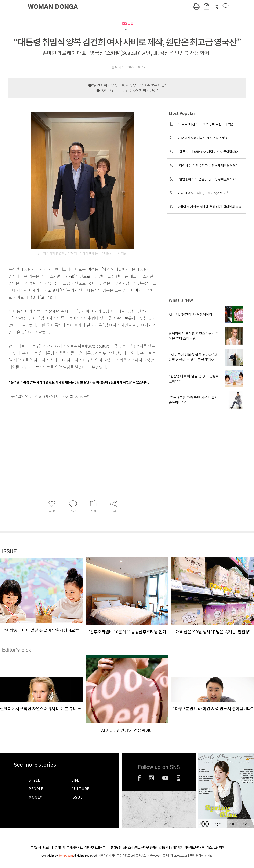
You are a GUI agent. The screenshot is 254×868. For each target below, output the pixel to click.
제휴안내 (165, 848)
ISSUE (127, 23)
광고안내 (48, 848)
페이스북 (139, 778)
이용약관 (177, 848)
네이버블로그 (178, 778)
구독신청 (36, 848)
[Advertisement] (72, 433)
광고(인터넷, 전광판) (147, 848)
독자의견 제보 (75, 848)
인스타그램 (151, 778)
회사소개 (128, 848)
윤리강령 (60, 848)
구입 (244, 824)
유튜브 (165, 778)
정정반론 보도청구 (95, 848)
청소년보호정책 (215, 848)
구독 (231, 824)
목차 (218, 824)
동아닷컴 (116, 848)
